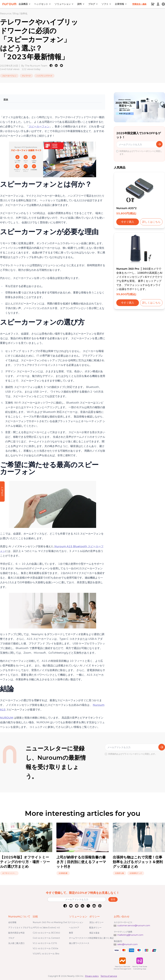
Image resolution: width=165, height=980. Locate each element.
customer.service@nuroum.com (134, 926)
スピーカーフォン (39, 127)
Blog (16, 14)
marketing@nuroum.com (130, 935)
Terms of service (109, 976)
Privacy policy (92, 976)
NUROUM (7, 718)
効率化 (24, 14)
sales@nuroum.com (127, 944)
